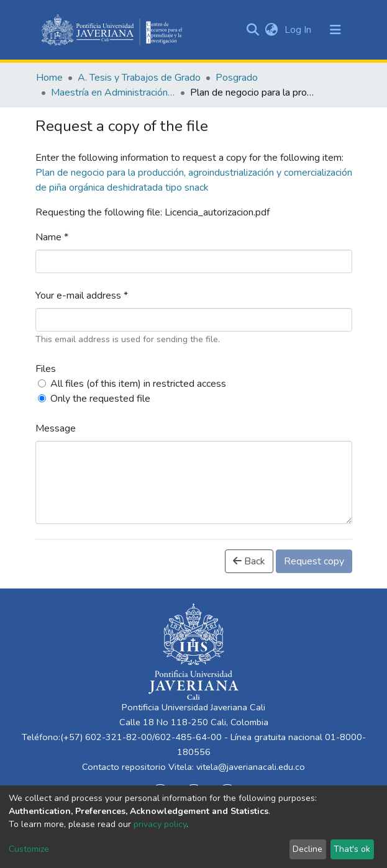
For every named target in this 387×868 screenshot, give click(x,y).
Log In (299, 30)
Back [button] (249, 561)
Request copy (314, 561)
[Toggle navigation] (335, 30)
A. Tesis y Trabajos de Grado (139, 78)
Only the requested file (100, 399)
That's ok (352, 849)
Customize (29, 849)
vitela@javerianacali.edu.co (251, 767)
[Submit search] (253, 30)
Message (56, 428)
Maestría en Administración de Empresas (113, 93)
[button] (272, 30)
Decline (307, 849)
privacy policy (160, 824)
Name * (52, 237)
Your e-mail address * (82, 296)
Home (49, 78)
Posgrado (237, 78)
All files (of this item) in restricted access (138, 384)
